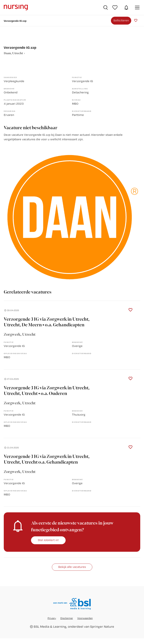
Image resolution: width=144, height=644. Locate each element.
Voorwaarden (85, 618)
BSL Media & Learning (50, 626)
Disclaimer (67, 618)
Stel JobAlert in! (48, 540)
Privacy (52, 618)
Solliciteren (121, 20)
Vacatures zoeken (106, 8)
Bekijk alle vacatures (72, 567)
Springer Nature (102, 626)
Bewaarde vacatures (115, 8)
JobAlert (126, 8)
